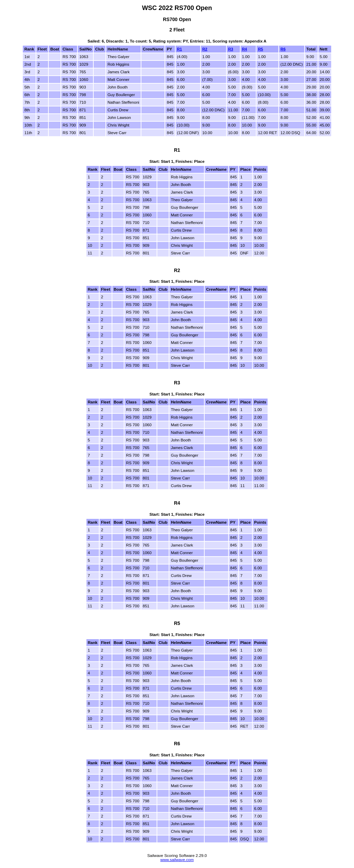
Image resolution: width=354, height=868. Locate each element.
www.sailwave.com (177, 860)
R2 (205, 49)
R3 (231, 49)
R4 (245, 49)
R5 (260, 49)
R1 (180, 49)
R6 (283, 49)
